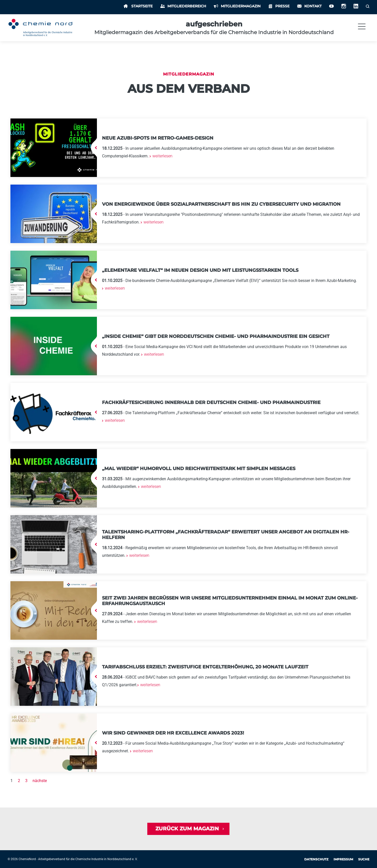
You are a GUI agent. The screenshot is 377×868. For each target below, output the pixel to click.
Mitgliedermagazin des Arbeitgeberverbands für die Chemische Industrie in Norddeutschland (214, 32)
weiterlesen (162, 156)
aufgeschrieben (214, 24)
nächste (40, 781)
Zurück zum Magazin (187, 829)
